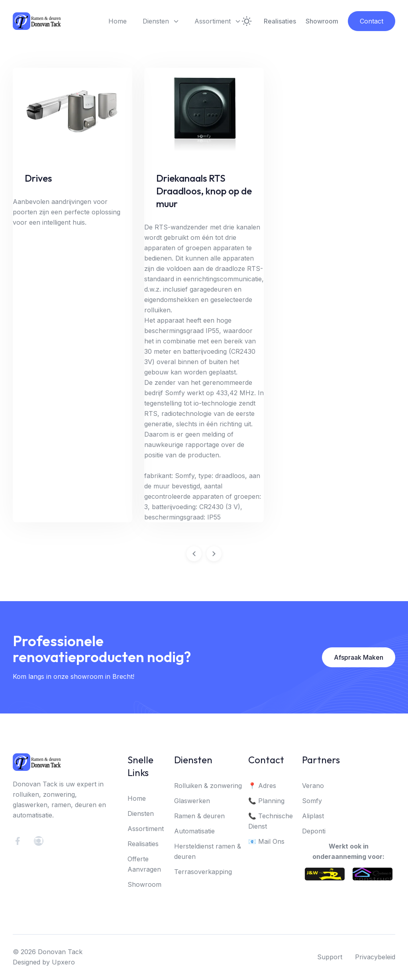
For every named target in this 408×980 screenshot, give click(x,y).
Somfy (312, 802)
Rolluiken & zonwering (208, 786)
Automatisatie (194, 832)
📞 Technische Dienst (271, 822)
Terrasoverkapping (203, 872)
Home (118, 21)
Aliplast (313, 817)
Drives (38, 178)
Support (330, 958)
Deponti (314, 832)
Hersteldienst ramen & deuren (208, 852)
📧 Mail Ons (266, 842)
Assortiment (217, 21)
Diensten (161, 21)
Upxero (63, 963)
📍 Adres (262, 786)
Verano (313, 786)
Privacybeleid (375, 958)
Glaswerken (192, 802)
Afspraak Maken (359, 658)
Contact (372, 21)
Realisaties (280, 21)
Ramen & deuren (199, 817)
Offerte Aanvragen (144, 865)
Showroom (322, 21)
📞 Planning (266, 802)
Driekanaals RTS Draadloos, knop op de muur (204, 191)
